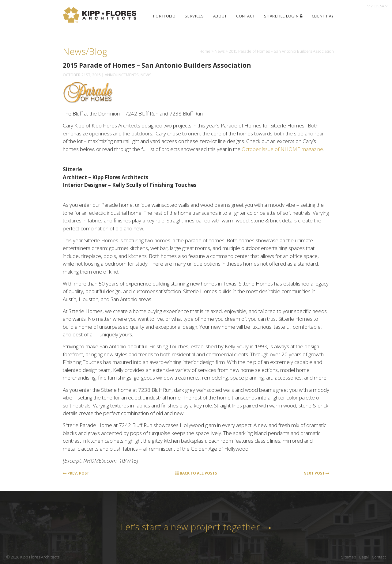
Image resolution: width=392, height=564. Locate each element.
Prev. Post (76, 473)
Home (205, 51)
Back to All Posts (196, 473)
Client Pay (323, 16)
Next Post (316, 473)
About (220, 16)
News (220, 51)
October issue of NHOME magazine (282, 149)
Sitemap (349, 557)
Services (194, 16)
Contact (246, 16)
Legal (364, 557)
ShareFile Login (283, 16)
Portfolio (164, 16)
